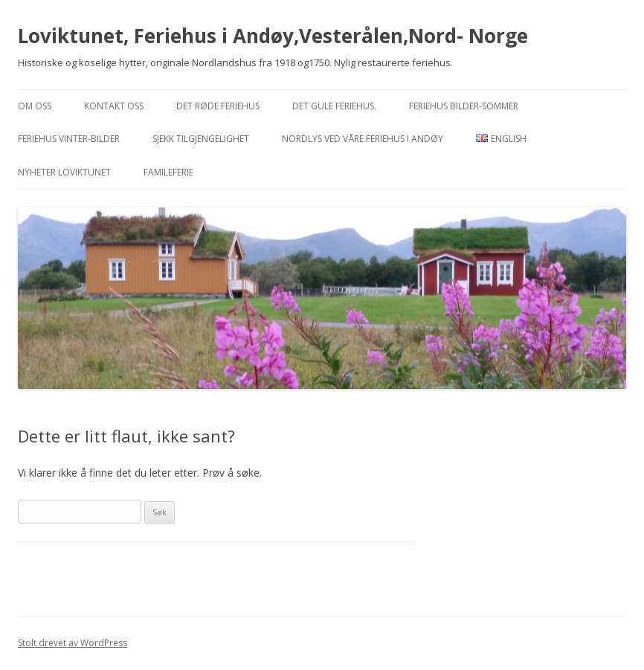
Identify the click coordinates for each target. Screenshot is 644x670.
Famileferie (168, 172)
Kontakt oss (114, 106)
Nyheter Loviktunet (64, 172)
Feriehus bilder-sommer (464, 106)
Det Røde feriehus (218, 106)
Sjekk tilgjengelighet (201, 139)
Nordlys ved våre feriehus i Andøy (363, 139)
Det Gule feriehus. (334, 106)
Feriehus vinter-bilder (69, 139)
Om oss (35, 106)
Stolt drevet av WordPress (73, 643)
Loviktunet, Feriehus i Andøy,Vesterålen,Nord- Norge (273, 36)
